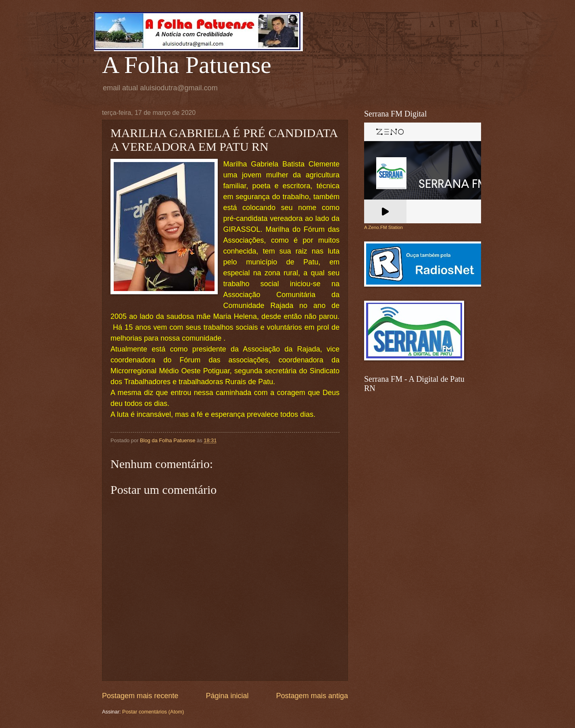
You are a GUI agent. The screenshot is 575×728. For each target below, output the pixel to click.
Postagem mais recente (140, 696)
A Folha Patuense (187, 65)
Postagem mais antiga (312, 696)
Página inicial (227, 696)
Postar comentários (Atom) (153, 712)
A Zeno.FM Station (383, 227)
